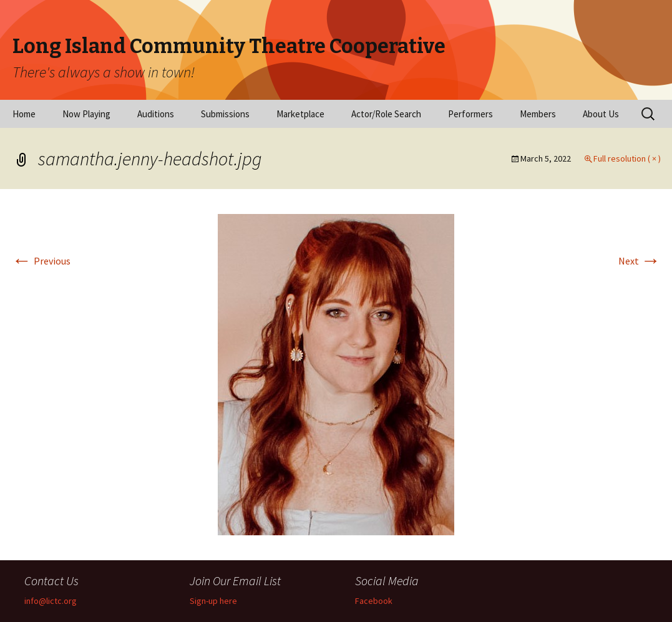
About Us (601, 114)
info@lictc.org (51, 601)
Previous (41, 261)
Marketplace (300, 114)
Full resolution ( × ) (627, 158)
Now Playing (86, 114)
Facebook (374, 601)
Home (24, 114)
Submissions (225, 114)
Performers (470, 114)
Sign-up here (213, 601)
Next (640, 261)
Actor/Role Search (386, 114)
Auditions (156, 114)
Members (538, 114)
